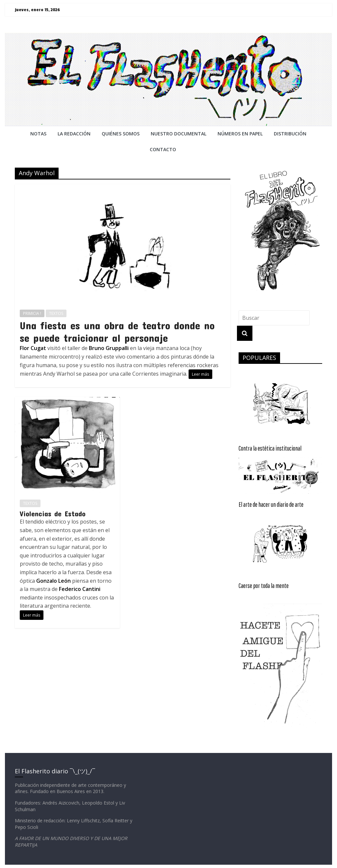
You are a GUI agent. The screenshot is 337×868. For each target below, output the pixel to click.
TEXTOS (56, 313)
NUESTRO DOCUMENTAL (179, 134)
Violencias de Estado (53, 513)
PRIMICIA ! (32, 313)
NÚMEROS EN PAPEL (240, 134)
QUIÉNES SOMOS (121, 134)
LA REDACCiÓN (74, 134)
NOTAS (38, 134)
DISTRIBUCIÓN (290, 134)
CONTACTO (163, 149)
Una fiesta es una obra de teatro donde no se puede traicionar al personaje (117, 331)
